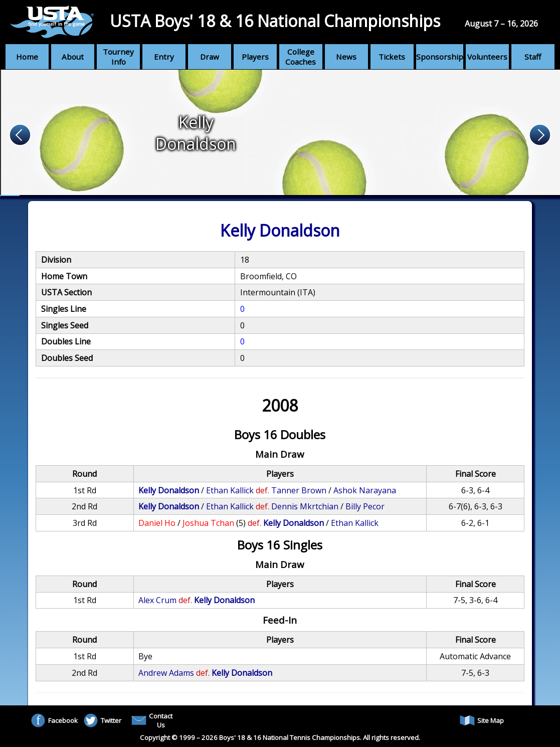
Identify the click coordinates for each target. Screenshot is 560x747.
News (346, 57)
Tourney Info (118, 57)
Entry (164, 57)
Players (255, 57)
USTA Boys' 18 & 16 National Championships (275, 21)
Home (27, 57)
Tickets (392, 57)
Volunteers (487, 57)
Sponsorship (440, 57)
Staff (533, 57)
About (73, 57)
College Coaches (301, 57)
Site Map (482, 720)
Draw (210, 57)
